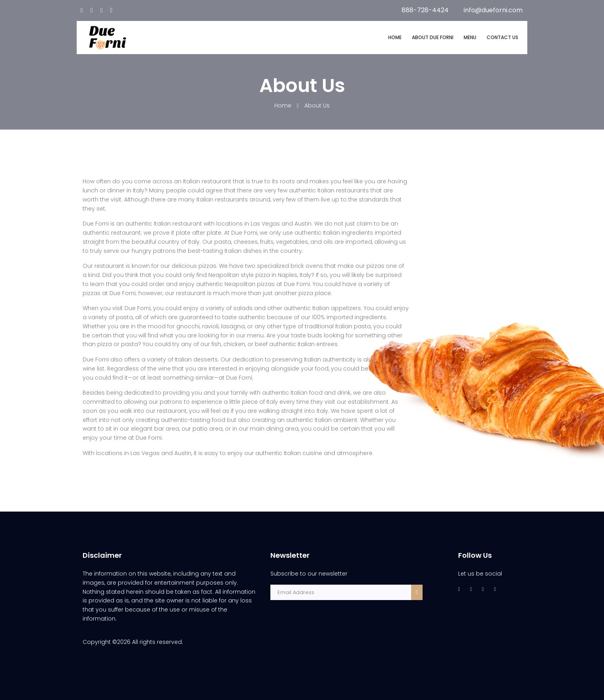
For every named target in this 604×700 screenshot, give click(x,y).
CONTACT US (502, 37)
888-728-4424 (425, 10)
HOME (395, 37)
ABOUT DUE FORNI (433, 37)
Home (284, 105)
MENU (470, 37)
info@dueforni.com (493, 10)
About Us (317, 105)
